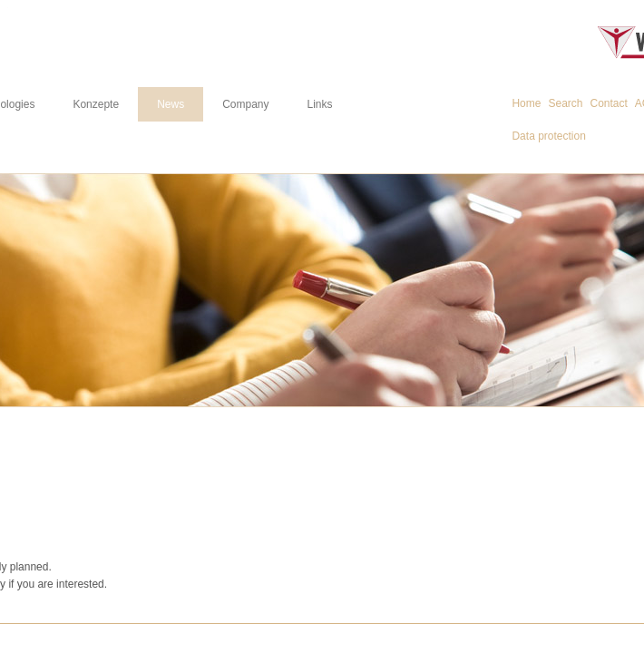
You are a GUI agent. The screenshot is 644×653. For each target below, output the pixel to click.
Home (526, 103)
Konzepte (96, 104)
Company (245, 104)
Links (320, 104)
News (171, 104)
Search (565, 103)
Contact (609, 103)
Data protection (548, 136)
